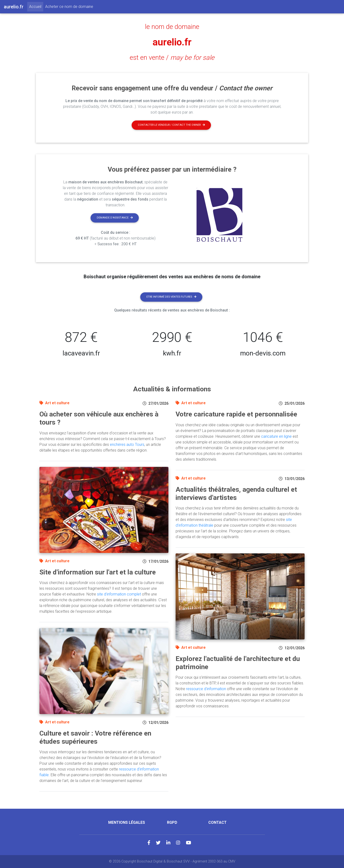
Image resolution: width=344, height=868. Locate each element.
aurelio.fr (172, 42)
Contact (218, 822)
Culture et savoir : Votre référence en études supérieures (95, 737)
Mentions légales (127, 822)
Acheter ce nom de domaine (69, 7)
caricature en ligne (276, 436)
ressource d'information (206, 689)
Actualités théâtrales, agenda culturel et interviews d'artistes (236, 494)
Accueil (36, 6)
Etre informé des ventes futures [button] (171, 297)
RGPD (172, 822)
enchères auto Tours (127, 445)
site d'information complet (119, 594)
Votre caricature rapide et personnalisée (236, 414)
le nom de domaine (172, 27)
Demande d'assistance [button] (115, 218)
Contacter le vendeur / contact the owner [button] (171, 125)
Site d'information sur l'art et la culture (98, 572)
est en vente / (172, 58)
